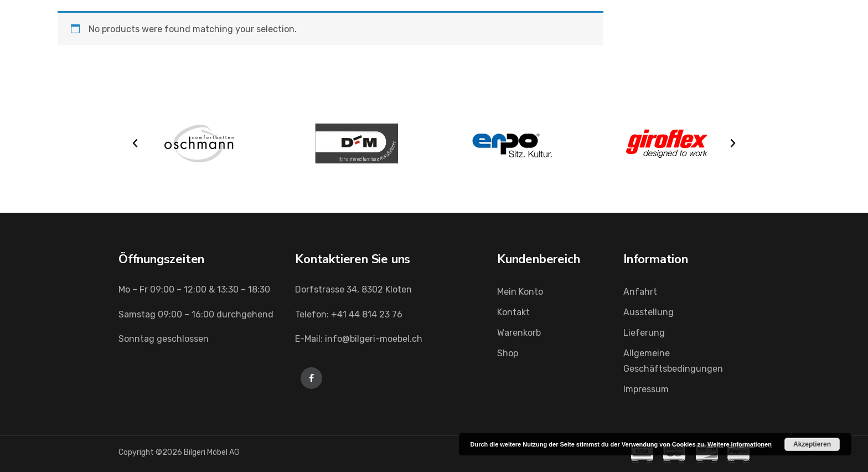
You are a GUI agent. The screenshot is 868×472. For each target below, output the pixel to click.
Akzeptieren (812, 444)
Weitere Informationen (740, 444)
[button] (135, 143)
